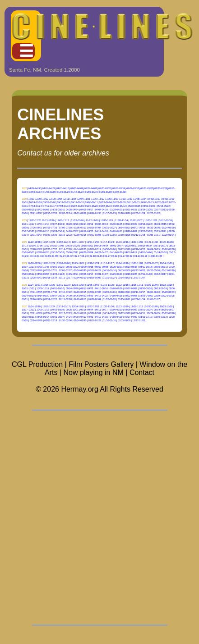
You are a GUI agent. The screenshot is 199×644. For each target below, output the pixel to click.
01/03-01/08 (106, 192)
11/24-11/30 (93, 242)
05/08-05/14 (43, 317)
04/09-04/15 (116, 296)
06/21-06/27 (109, 228)
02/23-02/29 (51, 235)
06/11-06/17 (139, 292)
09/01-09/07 (116, 246)
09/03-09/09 (116, 288)
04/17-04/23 (49, 188)
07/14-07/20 (65, 249)
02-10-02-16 (96, 256)
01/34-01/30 (95, 213)
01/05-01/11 (153, 235)
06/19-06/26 (109, 313)
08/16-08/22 (145, 224)
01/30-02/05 (49, 192)
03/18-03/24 (131, 274)
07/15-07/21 (51, 270)
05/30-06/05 (134, 206)
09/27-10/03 (57, 224)
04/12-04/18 (102, 231)
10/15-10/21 (28, 288)
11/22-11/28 (92, 220)
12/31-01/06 (145, 274)
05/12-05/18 (57, 252)
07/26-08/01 (36, 228)
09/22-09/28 (72, 246)
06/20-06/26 (91, 206)
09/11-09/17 (102, 310)
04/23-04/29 (87, 296)
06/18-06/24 (124, 292)
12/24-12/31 (34, 285)
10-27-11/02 (152, 242)
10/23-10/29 (166, 306)
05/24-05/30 (168, 228)
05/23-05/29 (149, 206)
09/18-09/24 (87, 310)
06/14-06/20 (124, 228)
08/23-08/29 (131, 224)
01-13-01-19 (141, 256)
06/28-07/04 (95, 228)
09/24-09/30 (72, 288)
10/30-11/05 (152, 306)
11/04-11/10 (122, 263)
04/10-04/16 (63, 188)
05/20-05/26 (153, 270)
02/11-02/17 (65, 278)
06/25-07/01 (109, 292)
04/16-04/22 (102, 296)
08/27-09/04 (106, 202)
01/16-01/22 (77, 192)
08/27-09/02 (131, 288)
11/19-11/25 (107, 285)
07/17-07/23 (65, 313)
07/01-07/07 (65, 270)
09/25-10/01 (72, 310)
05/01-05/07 (57, 317)
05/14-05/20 (28, 296)
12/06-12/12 (63, 220)
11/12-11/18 (122, 285)
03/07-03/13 (160, 210)
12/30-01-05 (156, 256)
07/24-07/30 (51, 313)
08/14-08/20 (160, 310)
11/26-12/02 (93, 285)
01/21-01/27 (109, 278)
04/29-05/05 (43, 274)
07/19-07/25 (51, 228)
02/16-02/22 (65, 235)
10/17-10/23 (161, 199)
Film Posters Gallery (101, 364)
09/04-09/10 (116, 310)
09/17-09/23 (87, 288)
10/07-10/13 (28, 267)
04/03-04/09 (77, 188)
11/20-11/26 (107, 306)
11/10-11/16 (122, 242)
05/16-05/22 (163, 206)
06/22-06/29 (124, 249)
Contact (142, 372)
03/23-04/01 (145, 296)
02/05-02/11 (80, 299)
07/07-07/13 (95, 249)
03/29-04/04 (131, 231)
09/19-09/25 (63, 202)
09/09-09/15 (87, 267)
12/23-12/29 (49, 263)
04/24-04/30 (35, 188)
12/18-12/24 (49, 306)
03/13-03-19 (145, 317)
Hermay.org (80, 389)
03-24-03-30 (160, 252)
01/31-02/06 (80, 213)
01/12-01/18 (139, 235)
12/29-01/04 (168, 235)
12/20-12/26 (35, 220)
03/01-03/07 (36, 235)
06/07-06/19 (106, 206)
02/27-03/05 (147, 188)
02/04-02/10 (80, 278)
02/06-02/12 (35, 192)
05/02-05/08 (43, 210)
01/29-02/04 (95, 299)
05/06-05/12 (28, 274)
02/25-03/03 (36, 278)
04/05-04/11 (116, 231)
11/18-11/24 (93, 263)
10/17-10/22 (28, 310)
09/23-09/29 (58, 267)
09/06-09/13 (102, 224)
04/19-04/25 (87, 231)
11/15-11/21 (107, 220)
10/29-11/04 (152, 285)
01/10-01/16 (124, 213)
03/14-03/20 (145, 210)
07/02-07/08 (95, 292)
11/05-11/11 (137, 285)
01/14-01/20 (124, 278)
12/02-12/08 (63, 263)
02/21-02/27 (36, 213)
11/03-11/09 (137, 242)
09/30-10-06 (43, 267)
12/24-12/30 (34, 306)
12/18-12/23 (49, 285)
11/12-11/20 (105, 199)
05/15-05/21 (28, 317)
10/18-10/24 (166, 220)
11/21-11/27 (91, 199)
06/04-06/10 (153, 292)
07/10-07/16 (80, 313)
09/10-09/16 (102, 288)
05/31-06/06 (153, 228)
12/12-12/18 (49, 199)
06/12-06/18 (124, 313)
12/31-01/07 (139, 278)
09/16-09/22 (72, 267)
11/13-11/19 (122, 306)
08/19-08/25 (131, 267)
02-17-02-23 (81, 256)
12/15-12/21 (49, 242)
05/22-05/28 (168, 313)
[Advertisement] (99, 518)
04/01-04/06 (145, 252)
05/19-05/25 (43, 252)
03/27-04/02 (91, 188)
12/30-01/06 (34, 263)
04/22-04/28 (57, 274)
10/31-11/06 (133, 199)
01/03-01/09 (139, 213)
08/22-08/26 (120, 202)
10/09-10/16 (43, 310)
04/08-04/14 (87, 274)
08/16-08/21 (134, 202)
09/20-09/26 (72, 224)
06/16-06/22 (139, 249)
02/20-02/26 (161, 188)
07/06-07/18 (65, 228)
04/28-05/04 (87, 252)
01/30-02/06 (65, 320)
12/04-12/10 (78, 306)
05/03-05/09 (57, 231)
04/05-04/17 (87, 210)
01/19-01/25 (124, 235)
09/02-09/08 (102, 267)
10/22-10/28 (166, 285)
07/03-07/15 (80, 292)
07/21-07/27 (51, 249)
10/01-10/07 (57, 288)
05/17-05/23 (28, 231)
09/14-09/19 (87, 224)
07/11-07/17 (49, 206)
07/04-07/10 (63, 206)
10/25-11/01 (151, 220)
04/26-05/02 (72, 231)
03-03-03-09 (51, 256)
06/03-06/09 (124, 270)
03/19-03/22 (160, 296)
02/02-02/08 (95, 235)
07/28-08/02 (36, 249)
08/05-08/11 (160, 267)
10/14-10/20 (166, 263)
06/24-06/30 (80, 270)
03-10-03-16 (36, 256)
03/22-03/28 (145, 231)
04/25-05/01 (57, 210)
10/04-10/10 (43, 224)
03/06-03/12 (133, 188)
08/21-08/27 (145, 310)
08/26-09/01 (116, 267)
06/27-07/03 (77, 206)
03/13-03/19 (119, 188)
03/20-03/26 (105, 188)
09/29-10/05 (58, 246)
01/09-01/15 (91, 192)
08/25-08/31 (131, 246)
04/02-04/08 (131, 296)
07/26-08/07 (162, 202)
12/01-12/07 (78, 242)
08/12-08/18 (146, 267)
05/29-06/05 (153, 313)
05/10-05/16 (43, 231)
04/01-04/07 (102, 274)
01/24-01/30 (80, 320)
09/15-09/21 (87, 246)
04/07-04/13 (131, 252)
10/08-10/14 (43, 288)
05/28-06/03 (168, 292)
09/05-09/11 (91, 202)
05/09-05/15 (28, 210)
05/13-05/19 (168, 270)
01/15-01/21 (124, 299)
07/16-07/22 (65, 292)
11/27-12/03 (93, 306)
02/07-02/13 (51, 320)
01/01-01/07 (153, 299)
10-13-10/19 (28, 246)
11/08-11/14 (121, 220)
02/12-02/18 (65, 299)
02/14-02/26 (36, 320)
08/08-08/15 (148, 202)
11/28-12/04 (77, 199)
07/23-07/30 (51, 292)
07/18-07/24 (35, 206)
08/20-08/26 (145, 288)
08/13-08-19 (160, 288)
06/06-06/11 (139, 313)
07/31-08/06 (36, 313)
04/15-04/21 (72, 274)
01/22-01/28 (109, 299)
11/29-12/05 (78, 220)
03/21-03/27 (131, 210)
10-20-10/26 (166, 242)
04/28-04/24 (72, 210)
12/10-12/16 (63, 285)
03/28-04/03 (116, 210)
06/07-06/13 (139, 228)
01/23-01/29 (63, 192)
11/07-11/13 (119, 199)
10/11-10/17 (28, 224)
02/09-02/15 (80, 235)
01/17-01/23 (109, 213)
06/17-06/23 (95, 270)
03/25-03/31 (116, 274)
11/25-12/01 (78, 263)
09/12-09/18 (77, 202)
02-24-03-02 (66, 256)
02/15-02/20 (51, 213)
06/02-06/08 (168, 249)
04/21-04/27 (102, 252)
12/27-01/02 (153, 213)
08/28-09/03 (131, 310)
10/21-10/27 (152, 263)
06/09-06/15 (153, 249)
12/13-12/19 (48, 220)
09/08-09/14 (102, 246)
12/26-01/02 (120, 192)
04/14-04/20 (116, 252)
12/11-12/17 (63, 306)
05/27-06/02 (139, 270)
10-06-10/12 (43, 246)
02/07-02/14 (65, 213)
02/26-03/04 (36, 299)
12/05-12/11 (63, 199)
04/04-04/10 (102, 210)
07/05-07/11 (80, 228)
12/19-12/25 (35, 199)
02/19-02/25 (51, 299)
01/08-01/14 (139, 299)
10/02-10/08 (57, 310)
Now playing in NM (93, 372)
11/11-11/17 (107, 263)
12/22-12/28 (34, 242)
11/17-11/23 (107, 242)
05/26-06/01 (28, 252)
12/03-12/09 (78, 285)
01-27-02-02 (111, 256)
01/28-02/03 (95, 278)
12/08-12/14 (63, 242)
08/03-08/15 (160, 224)
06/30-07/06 (109, 249)
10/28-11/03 (137, 263)
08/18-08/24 (146, 246)
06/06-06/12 (120, 206)
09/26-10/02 (49, 202)
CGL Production (37, 364)
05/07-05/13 (57, 296)
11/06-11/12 (137, 306)
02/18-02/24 (51, 278)
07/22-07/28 (36, 270)
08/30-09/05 (116, 224)
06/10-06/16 (109, 270)
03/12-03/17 (160, 274)
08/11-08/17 (160, 246)
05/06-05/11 (72, 252)
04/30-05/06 (72, 296)
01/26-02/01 (109, 235)
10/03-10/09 (35, 202)
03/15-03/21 (160, 231)
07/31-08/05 (36, 292)
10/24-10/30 (147, 199)
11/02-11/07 (136, 220)
